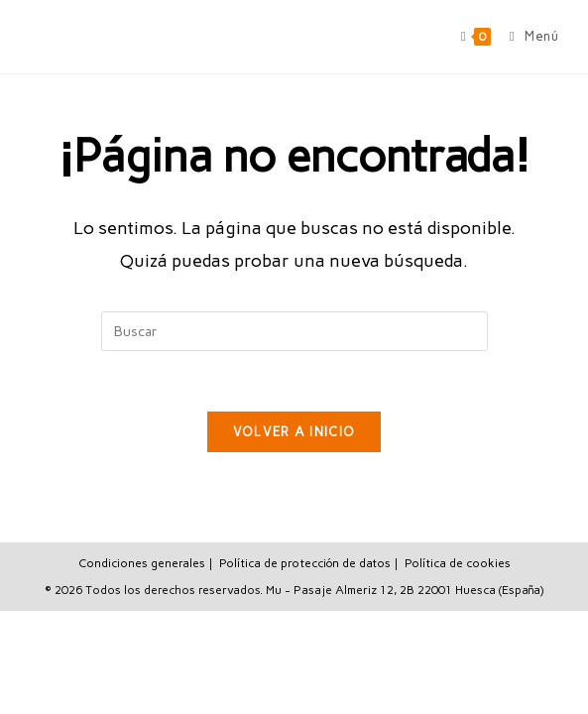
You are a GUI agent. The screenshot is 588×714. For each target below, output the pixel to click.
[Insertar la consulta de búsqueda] (294, 331)
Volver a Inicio (294, 432)
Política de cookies (458, 563)
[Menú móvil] (527, 36)
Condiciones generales (142, 563)
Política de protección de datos (305, 563)
